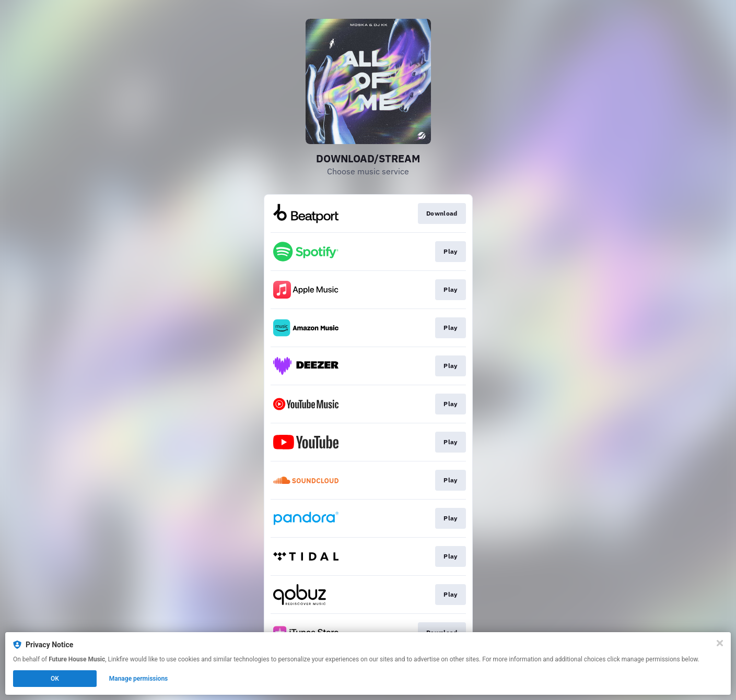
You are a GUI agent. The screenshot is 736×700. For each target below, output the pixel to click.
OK (55, 679)
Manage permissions (139, 679)
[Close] (720, 643)
